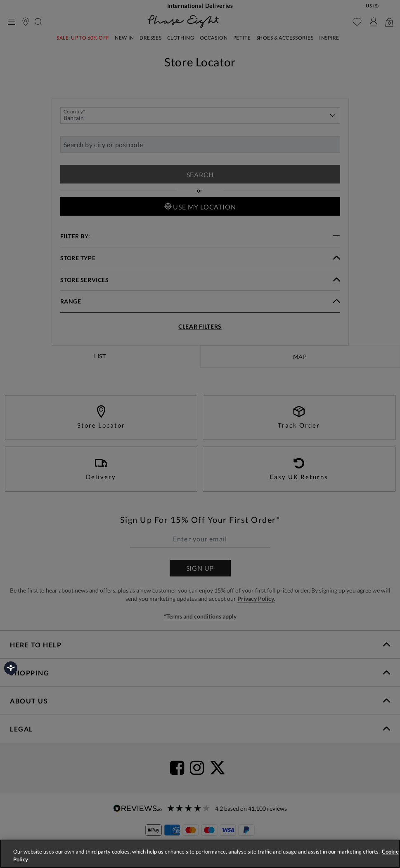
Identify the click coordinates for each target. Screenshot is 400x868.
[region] (200, 854)
